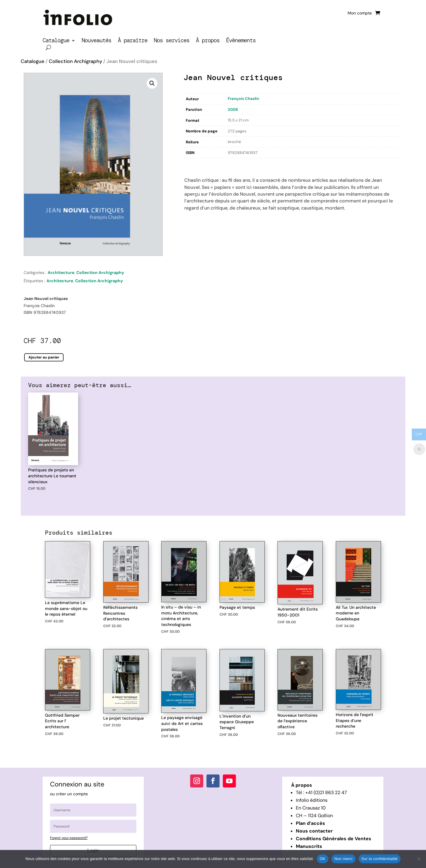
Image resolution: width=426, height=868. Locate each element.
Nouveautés (96, 41)
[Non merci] (419, 859)
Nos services (172, 41)
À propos (208, 41)
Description (196, 164)
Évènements (241, 41)
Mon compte (360, 13)
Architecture (61, 272)
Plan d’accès (310, 823)
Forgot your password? (69, 838)
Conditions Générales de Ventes (334, 839)
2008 (233, 109)
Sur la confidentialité (380, 859)
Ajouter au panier (44, 357)
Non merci (343, 859)
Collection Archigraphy (75, 61)
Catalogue (56, 41)
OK (323, 859)
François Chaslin (243, 99)
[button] (152, 83)
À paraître (133, 41)
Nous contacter (314, 831)
